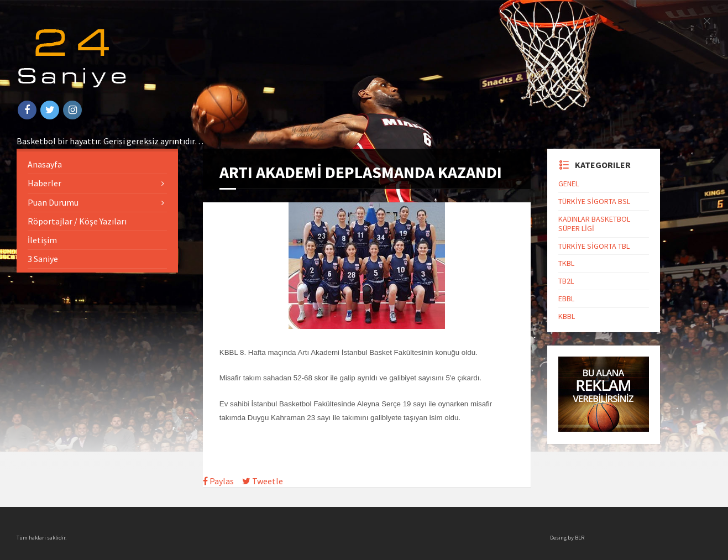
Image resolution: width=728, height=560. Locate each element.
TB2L (566, 281)
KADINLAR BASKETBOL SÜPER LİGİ (594, 224)
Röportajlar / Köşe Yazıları (77, 221)
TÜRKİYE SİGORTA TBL (594, 246)
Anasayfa (45, 164)
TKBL (566, 263)
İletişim (42, 240)
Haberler (44, 183)
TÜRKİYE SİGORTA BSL (594, 201)
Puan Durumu (53, 202)
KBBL (567, 316)
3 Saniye (43, 259)
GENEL (569, 184)
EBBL (566, 299)
